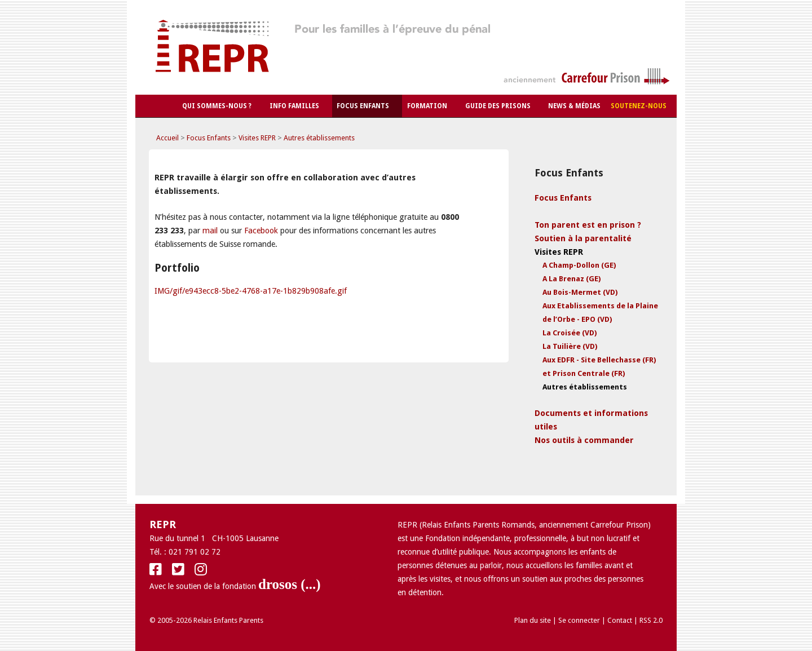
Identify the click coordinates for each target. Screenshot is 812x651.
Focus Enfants (363, 106)
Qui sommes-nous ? (217, 106)
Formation (427, 106)
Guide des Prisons (498, 106)
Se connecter (579, 620)
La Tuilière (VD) (570, 346)
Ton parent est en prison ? (588, 225)
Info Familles (294, 106)
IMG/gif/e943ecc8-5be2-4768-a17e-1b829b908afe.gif (251, 291)
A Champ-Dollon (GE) (579, 265)
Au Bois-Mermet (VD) (580, 292)
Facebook (261, 231)
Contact (620, 620)
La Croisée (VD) (570, 333)
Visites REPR (257, 138)
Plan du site (533, 620)
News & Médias (574, 106)
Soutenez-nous (639, 106)
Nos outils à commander (584, 440)
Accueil (167, 138)
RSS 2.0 (651, 620)
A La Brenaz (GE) (572, 279)
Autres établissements (319, 138)
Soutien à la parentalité (583, 238)
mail (210, 231)
